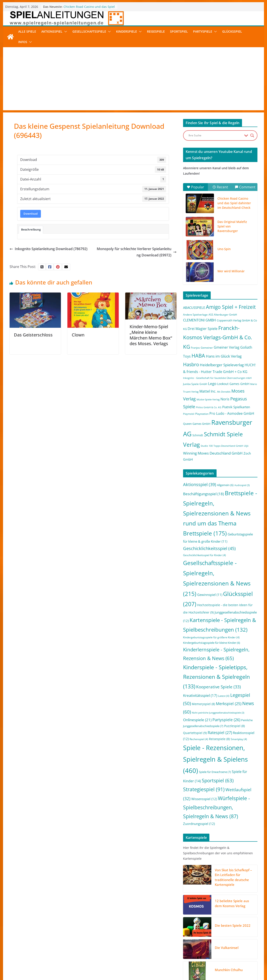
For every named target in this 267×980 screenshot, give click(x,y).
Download (31, 214)
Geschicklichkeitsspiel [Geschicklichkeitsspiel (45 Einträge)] (209, 548)
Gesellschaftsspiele (89, 31)
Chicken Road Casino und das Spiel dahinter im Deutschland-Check (89, 9)
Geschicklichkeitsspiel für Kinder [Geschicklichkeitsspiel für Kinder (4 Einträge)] (204, 555)
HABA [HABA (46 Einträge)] (198, 356)
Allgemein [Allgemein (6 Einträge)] (225, 485)
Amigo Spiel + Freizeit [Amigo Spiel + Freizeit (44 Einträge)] (231, 307)
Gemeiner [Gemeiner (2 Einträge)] (207, 348)
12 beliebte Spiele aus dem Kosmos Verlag (232, 903)
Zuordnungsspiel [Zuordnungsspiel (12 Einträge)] (199, 824)
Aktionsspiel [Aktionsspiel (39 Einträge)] (200, 484)
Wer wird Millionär (231, 271)
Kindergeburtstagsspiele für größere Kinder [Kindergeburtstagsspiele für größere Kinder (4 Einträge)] (211, 637)
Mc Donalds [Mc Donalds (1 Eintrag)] (224, 392)
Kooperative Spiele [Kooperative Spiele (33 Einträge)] (219, 687)
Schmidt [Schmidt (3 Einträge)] (198, 435)
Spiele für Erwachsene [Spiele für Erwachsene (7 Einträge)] (215, 772)
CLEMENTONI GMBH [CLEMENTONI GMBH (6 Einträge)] (199, 320)
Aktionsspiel (52, 31)
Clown (78, 335)
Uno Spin (224, 249)
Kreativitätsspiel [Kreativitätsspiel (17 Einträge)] (200, 695)
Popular (195, 187)
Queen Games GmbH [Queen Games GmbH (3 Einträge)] (197, 424)
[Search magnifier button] (252, 135)
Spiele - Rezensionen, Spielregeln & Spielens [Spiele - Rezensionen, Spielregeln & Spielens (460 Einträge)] (215, 759)
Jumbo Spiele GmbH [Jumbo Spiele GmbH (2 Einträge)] (195, 384)
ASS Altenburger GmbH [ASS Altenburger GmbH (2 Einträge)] (223, 315)
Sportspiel (179, 31)
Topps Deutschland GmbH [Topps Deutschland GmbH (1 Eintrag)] (228, 446)
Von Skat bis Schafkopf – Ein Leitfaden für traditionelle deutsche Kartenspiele (233, 877)
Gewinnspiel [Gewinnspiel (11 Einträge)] (210, 595)
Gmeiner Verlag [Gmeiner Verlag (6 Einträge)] (227, 347)
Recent (220, 187)
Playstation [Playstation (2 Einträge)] (202, 414)
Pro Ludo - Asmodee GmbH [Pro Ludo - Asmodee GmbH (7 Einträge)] (232, 413)
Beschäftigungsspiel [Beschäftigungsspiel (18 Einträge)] (204, 494)
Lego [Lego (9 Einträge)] (212, 384)
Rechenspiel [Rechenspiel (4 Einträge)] (199, 739)
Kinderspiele (127, 31)
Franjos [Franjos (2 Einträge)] (195, 348)
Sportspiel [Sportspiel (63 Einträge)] (218, 780)
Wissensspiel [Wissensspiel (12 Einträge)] (204, 799)
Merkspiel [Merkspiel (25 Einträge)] (229, 704)
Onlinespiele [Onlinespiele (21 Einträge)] (197, 720)
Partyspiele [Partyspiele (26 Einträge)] (226, 720)
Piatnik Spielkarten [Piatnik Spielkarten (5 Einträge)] (236, 407)
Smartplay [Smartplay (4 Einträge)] (239, 739)
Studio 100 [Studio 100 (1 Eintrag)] (207, 446)
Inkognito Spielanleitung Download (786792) (48, 249)
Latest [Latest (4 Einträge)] (224, 696)
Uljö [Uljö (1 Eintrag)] (246, 446)
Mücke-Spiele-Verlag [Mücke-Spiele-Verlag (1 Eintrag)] (208, 400)
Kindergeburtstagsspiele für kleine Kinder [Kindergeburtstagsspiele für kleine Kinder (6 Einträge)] (212, 643)
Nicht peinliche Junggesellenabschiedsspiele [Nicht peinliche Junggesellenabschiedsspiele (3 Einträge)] (218, 713)
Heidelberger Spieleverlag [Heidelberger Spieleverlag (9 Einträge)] (222, 365)
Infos (23, 42)
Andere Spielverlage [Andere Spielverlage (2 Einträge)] (195, 315)
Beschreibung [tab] (31, 229)
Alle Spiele (27, 31)
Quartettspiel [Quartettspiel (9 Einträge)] (195, 733)
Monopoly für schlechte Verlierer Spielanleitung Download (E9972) (137, 252)
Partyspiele (203, 31)
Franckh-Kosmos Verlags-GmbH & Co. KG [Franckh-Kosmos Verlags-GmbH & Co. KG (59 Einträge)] (218, 337)
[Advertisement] (133, 80)
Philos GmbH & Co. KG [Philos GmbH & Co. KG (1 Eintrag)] (209, 407)
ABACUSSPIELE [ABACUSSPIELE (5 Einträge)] (194, 308)
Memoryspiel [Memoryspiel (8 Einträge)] (203, 704)
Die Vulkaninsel (227, 948)
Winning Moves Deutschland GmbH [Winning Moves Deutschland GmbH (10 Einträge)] (213, 453)
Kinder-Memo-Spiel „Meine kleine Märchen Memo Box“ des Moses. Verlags (151, 335)
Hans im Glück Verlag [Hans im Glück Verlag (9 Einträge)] (224, 356)
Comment (245, 187)
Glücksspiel (232, 31)
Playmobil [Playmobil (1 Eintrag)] (189, 414)
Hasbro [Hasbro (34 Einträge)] (191, 364)
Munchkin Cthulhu (229, 970)
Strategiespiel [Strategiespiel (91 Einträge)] (204, 789)
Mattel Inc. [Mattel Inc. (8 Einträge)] (208, 391)
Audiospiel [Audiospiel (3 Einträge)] (242, 485)
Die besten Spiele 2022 (233, 925)
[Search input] (215, 135)
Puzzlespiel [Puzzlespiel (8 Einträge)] (234, 726)
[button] (65, 32)
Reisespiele (156, 31)
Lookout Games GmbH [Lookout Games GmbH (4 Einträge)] (233, 384)
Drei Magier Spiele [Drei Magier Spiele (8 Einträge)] (203, 329)
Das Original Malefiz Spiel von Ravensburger (232, 226)
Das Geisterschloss (33, 335)
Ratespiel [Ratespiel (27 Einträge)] (220, 732)
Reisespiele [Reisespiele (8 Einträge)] (219, 739)
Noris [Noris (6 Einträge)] (225, 399)
